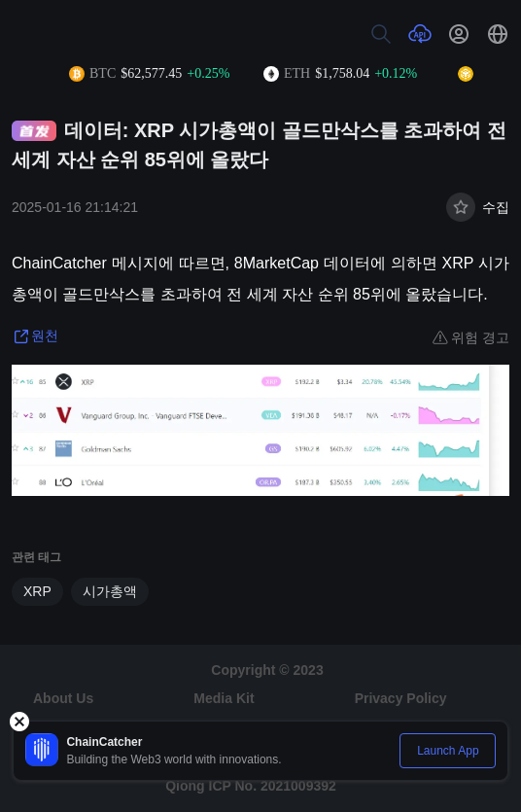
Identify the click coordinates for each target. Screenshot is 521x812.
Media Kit (224, 698)
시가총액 (110, 591)
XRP (37, 591)
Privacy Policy (401, 698)
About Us (63, 698)
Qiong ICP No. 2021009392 (251, 786)
